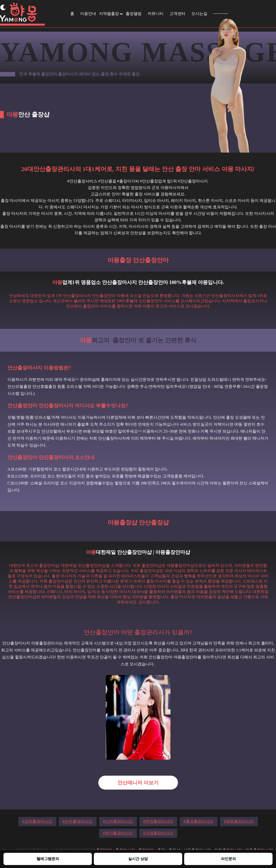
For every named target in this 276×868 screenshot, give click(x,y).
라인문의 (228, 859)
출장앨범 (134, 14)
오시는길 (199, 14)
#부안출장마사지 (118, 833)
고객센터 (177, 14)
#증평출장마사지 (239, 821)
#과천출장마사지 (37, 821)
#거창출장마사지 (158, 833)
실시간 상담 (138, 859)
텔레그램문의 (48, 859)
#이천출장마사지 (118, 821)
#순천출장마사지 (78, 821)
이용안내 (88, 14)
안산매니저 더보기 (138, 783)
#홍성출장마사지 (199, 821)
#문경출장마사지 (158, 821)
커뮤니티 (156, 14)
